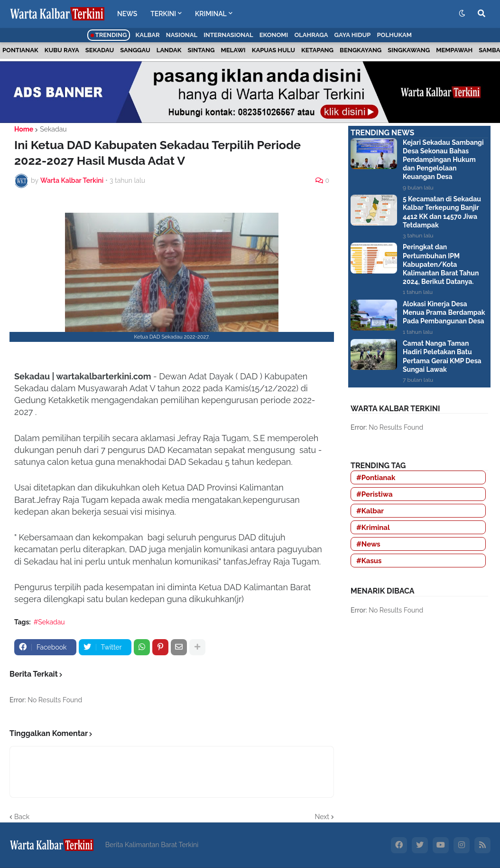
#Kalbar (370, 511)
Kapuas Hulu (273, 50)
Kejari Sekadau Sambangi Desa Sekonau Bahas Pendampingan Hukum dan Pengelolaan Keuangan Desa (443, 160)
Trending (109, 35)
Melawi (233, 50)
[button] (462, 14)
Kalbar (148, 35)
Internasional (228, 35)
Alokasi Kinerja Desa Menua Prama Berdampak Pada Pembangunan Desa (444, 312)
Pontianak (20, 50)
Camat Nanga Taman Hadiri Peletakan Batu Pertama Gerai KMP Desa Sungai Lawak (442, 356)
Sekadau (100, 50)
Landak (169, 50)
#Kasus (369, 561)
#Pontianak (376, 478)
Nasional (182, 35)
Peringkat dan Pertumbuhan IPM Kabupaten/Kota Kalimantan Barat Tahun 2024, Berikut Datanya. (441, 264)
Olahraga (311, 35)
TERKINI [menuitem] (163, 14)
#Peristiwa (375, 494)
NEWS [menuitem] (127, 14)
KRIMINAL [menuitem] (211, 14)
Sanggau (135, 50)
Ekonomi (274, 35)
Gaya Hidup (353, 35)
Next (322, 817)
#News (368, 544)
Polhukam (394, 35)
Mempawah (454, 50)
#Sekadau (49, 622)
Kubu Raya (62, 50)
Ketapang (317, 50)
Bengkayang (361, 50)
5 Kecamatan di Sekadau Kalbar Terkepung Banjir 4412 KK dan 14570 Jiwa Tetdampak (442, 212)
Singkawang (409, 50)
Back (22, 817)
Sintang (201, 50)
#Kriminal (373, 528)
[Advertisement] (419, 700)
